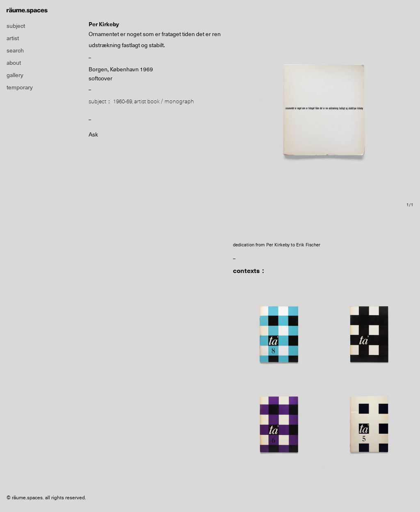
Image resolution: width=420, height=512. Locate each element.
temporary (20, 87)
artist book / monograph (164, 101)
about (14, 63)
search (15, 50)
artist (13, 38)
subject (16, 26)
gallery (15, 75)
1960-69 (123, 101)
